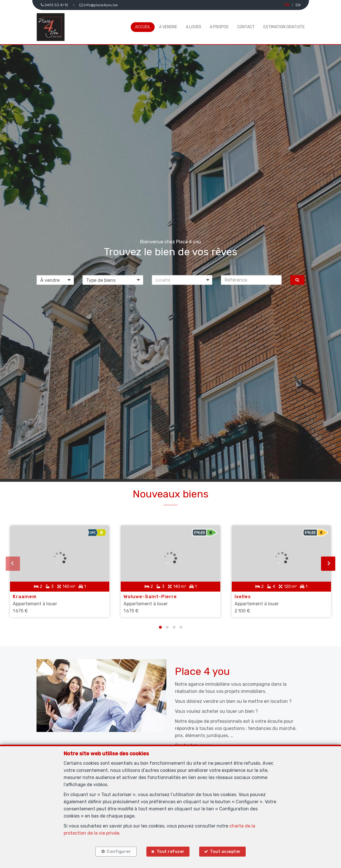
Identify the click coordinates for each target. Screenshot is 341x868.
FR (287, 5)
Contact (246, 27)
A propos (219, 27)
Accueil (143, 27)
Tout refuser (171, 852)
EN (298, 5)
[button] (182, 280)
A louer (193, 27)
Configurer (119, 852)
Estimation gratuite (284, 27)
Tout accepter (225, 852)
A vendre (168, 27)
